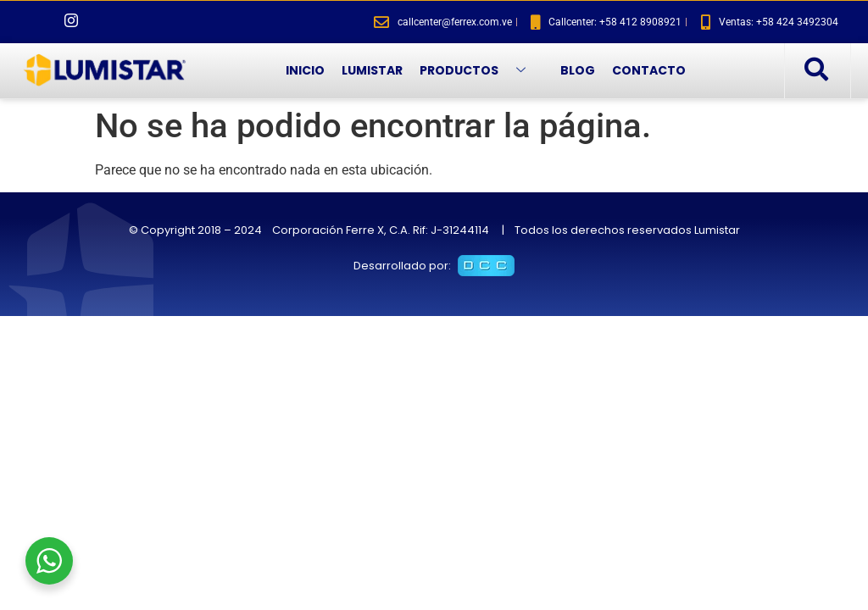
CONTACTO (649, 70)
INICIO (305, 70)
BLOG (578, 70)
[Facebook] (42, 22)
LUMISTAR (372, 70)
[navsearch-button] (815, 70)
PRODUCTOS (479, 71)
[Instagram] (71, 22)
